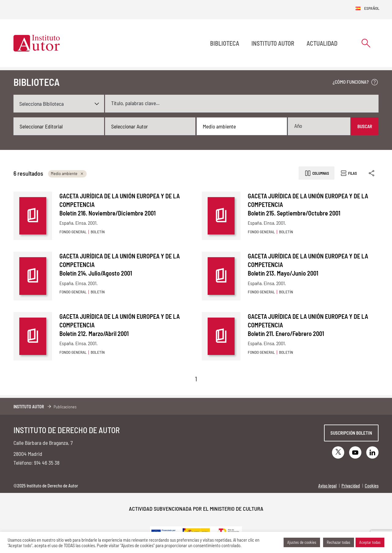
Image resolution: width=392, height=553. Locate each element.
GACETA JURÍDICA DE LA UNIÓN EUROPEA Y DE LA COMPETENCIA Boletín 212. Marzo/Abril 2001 (120, 325)
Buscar (365, 126)
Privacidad (351, 486)
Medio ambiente (67, 173)
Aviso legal (327, 486)
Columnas (317, 173)
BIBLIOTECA (225, 43)
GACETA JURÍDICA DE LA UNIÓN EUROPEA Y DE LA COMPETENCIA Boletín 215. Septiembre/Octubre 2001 (308, 204)
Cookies (372, 486)
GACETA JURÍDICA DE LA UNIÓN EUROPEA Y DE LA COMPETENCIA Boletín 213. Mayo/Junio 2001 (308, 265)
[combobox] (59, 126)
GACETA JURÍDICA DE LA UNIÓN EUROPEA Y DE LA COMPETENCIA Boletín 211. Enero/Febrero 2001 (308, 325)
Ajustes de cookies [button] (302, 542)
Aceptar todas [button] (370, 542)
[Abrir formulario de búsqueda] (366, 43)
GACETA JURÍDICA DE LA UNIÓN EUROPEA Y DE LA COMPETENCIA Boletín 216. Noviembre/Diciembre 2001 (120, 204)
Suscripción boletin (351, 433)
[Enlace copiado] (372, 173)
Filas (348, 173)
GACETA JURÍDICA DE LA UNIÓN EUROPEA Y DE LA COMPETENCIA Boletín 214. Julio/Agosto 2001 (120, 265)
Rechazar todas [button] (339, 542)
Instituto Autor (273, 43)
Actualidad (322, 43)
